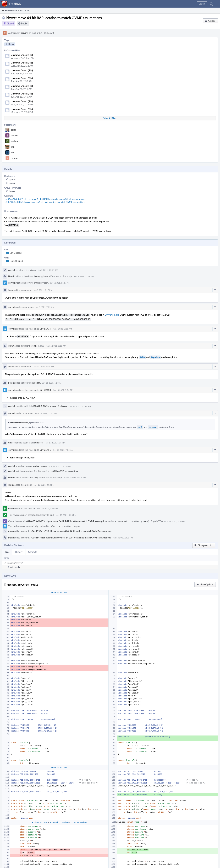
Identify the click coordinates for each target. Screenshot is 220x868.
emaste (15, 135)
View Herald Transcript (61, 276)
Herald (12, 276)
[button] (217, 4)
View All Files (110, 118)
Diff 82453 (45, 389)
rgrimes (15, 158)
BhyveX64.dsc (112, 315)
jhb (12, 152)
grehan (14, 141)
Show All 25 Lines (59, 767)
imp (13, 147)
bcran (14, 130)
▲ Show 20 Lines (40, 822)
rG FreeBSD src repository (65, 470)
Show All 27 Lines (59, 592)
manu (12, 183)
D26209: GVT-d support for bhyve (50, 405)
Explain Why (157, 521)
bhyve (12, 191)
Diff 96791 (45, 449)
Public (24, 23)
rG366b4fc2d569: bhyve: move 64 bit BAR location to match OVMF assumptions (45, 199)
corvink (25, 33)
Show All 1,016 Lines (59, 822)
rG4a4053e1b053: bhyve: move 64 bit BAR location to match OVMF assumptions (45, 202)
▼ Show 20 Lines (79, 822)
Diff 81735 (45, 328)
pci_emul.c (15, 566)
